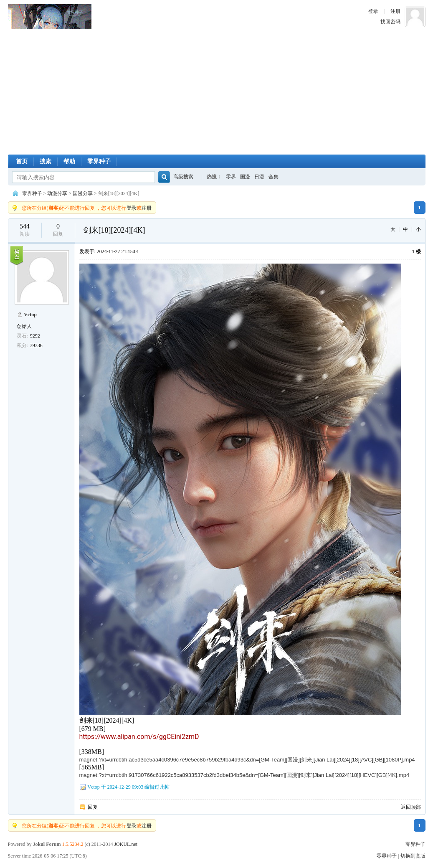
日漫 (259, 177)
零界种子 (50, 17)
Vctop (30, 315)
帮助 (69, 161)
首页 (22, 161)
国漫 (245, 177)
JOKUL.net (126, 844)
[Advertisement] (217, 92)
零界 (231, 177)
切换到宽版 (413, 856)
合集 (273, 177)
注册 (395, 11)
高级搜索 (183, 177)
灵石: (22, 336)
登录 (373, 11)
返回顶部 (411, 807)
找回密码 (390, 22)
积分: (22, 345)
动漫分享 (57, 193)
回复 (93, 807)
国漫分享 (83, 193)
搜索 (46, 161)
